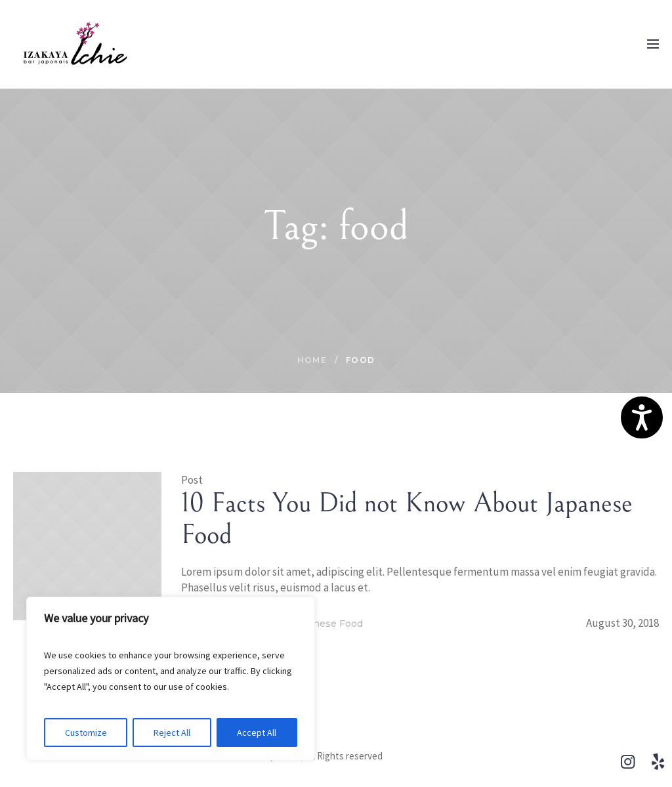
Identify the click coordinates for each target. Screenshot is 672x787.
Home (312, 360)
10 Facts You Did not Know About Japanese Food (407, 519)
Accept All (257, 733)
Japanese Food (327, 624)
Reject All (172, 733)
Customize (86, 733)
